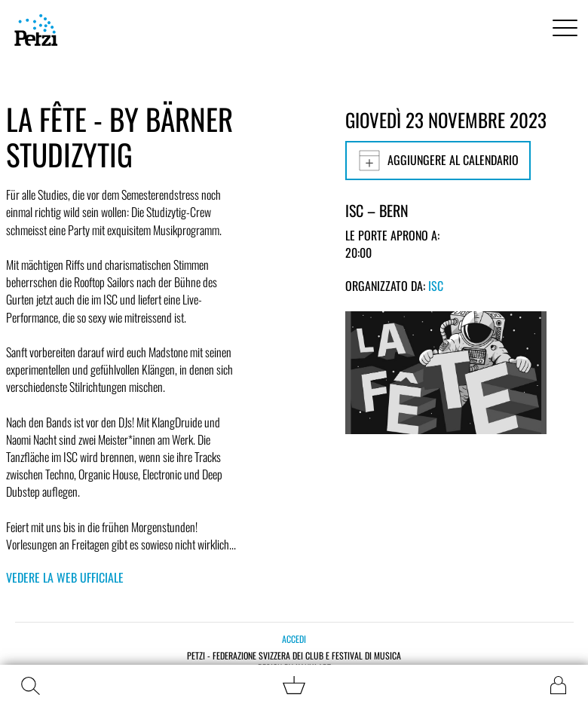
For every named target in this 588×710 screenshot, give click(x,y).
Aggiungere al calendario (438, 161)
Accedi (294, 639)
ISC (436, 286)
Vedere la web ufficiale (65, 577)
